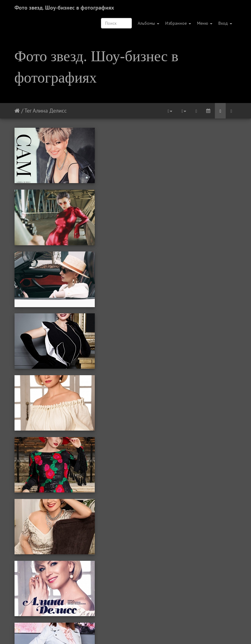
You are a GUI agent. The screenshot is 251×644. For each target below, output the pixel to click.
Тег (28, 111)
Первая (70, 631)
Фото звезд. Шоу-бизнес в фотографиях (64, 8)
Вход (225, 23)
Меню (205, 23)
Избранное (178, 23)
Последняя (178, 631)
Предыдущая (97, 631)
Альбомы (149, 23)
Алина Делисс (50, 111)
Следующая (149, 631)
